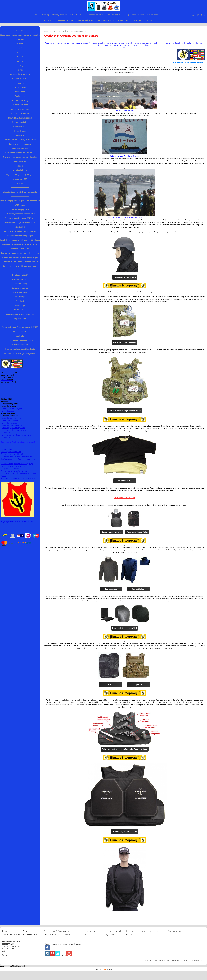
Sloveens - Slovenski (20, 288)
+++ (20, 323)
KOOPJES (20, 31)
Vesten (20, 61)
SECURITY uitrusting (20, 100)
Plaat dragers (20, 66)
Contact (149, 20)
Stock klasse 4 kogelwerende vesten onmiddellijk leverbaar (20, 37)
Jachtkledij (20, 135)
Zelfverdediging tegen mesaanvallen (20, 214)
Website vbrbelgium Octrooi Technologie (20, 192)
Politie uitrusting (47, 20)
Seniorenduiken (8, 449)
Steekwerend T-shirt (85, 20)
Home (36, 15)
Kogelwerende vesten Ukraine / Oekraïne (20, 266)
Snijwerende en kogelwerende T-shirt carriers (20, 244)
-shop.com (5, 432)
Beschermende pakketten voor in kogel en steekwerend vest (20, 159)
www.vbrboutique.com (11, 418)
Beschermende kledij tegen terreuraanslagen (20, 257)
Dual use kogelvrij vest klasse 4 (125, 832)
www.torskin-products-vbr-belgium (16, 435)
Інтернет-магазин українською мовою (189, 62)
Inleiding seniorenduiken (11, 452)
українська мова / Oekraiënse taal (20, 314)
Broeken (20, 57)
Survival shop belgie (20, 122)
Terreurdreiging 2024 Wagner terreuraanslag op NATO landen (20, 203)
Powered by (104, 969)
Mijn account (137, 20)
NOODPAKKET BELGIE (20, 114)
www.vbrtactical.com (11, 411)
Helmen (20, 70)
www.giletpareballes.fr (11, 420)
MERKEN (20, 183)
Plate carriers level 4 (114, 15)
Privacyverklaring (196, 960)
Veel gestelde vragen (105, 20)
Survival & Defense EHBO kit (125, 343)
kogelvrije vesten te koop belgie (20, 236)
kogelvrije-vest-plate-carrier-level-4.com (17, 521)
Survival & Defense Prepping (20, 118)
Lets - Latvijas (20, 297)
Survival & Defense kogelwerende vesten (125, 411)
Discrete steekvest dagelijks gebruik (20, 349)
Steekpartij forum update (20, 249)
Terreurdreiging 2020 (20, 209)
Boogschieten (20, 131)
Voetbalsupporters (20, 148)
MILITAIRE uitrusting (20, 105)
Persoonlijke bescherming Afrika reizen (20, 140)
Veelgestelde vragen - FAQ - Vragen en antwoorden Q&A (20, 177)
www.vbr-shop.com (10, 423)
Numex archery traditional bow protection (19, 473)
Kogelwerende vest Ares (111, 532)
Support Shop (20, 319)
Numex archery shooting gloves (14, 471)
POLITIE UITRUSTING (20, 79)
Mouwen (20, 83)
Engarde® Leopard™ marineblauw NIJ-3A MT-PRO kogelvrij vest (20, 329)
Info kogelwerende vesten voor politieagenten (20, 253)
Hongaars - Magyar (20, 275)
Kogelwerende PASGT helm (125, 277)
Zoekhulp (46, 15)
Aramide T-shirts (125, 481)
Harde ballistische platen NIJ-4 (125, 628)
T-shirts (20, 44)
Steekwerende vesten (65, 20)
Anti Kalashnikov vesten (20, 74)
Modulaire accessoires (20, 109)
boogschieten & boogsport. (11, 469)
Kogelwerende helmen (135, 15)
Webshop (81, 15)
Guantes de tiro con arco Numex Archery (18, 478)
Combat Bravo (111, 589)
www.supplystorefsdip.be (12, 425)
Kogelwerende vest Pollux (137, 532)
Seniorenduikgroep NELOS (12, 454)
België (31, 464)
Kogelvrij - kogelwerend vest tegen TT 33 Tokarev (20, 240)
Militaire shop (153, 15)
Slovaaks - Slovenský (20, 279)
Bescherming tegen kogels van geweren (20, 353)
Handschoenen (20, 87)
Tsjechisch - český (20, 284)
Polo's (20, 48)
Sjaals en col (20, 96)
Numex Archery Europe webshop (15, 464)
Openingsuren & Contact (63, 15)
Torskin (120, 20)
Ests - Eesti (20, 301)
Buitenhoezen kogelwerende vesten (20, 153)
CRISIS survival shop (20, 127)
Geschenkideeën (20, 170)
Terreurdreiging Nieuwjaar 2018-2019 (20, 218)
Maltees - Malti (20, 310)
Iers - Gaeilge (20, 305)
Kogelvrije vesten (96, 15)
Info (127, 20)
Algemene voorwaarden (179, 960)
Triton (111, 685)
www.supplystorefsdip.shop (13, 428)
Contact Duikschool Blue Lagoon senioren (18, 459)
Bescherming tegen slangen (20, 144)
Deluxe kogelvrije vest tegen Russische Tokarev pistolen (125, 749)
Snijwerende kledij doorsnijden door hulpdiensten (20, 225)
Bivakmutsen (20, 92)
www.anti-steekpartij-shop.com (15, 408)
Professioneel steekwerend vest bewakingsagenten (20, 343)
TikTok (64, 956)
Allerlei (20, 166)
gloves (4, 476)
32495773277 (10, 955)
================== (20, 188)
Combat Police (138, 589)
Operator (139, 685)
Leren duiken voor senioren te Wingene (17, 456)
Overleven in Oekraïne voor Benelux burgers (20, 262)
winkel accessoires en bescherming (14, 466)
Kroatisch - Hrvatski (20, 292)
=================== (20, 271)
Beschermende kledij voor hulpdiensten (20, 231)
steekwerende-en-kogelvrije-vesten (16, 430)
